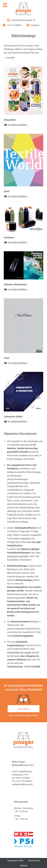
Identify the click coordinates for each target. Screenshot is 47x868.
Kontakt (11, 58)
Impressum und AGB (17, 556)
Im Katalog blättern (17, 125)
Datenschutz (34, 860)
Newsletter (24, 709)
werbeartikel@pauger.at (22, 784)
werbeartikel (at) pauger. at (21, 652)
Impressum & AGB (15, 860)
